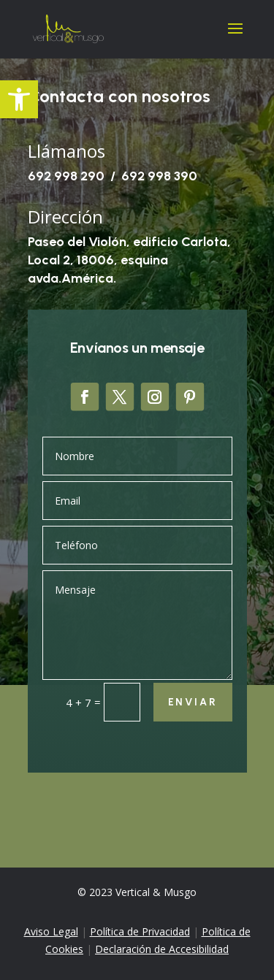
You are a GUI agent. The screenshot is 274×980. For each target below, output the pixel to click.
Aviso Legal (51, 931)
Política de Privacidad (140, 931)
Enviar (193, 702)
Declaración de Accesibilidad (162, 949)
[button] (19, 99)
